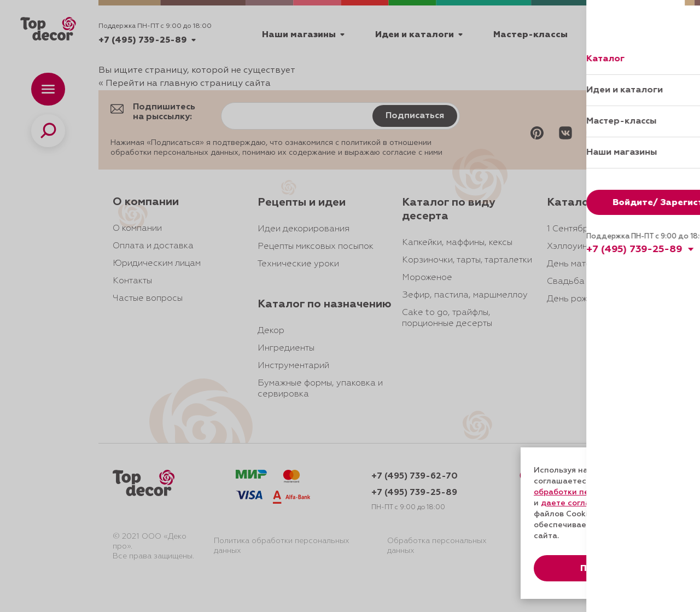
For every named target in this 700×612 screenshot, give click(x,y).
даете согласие (573, 503)
